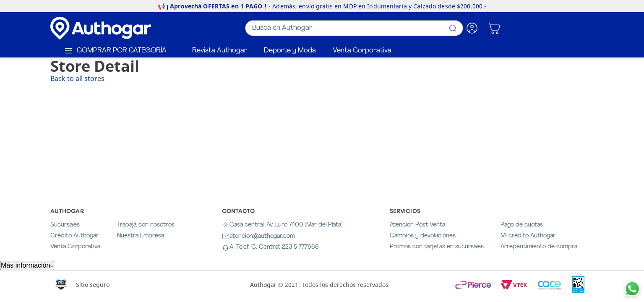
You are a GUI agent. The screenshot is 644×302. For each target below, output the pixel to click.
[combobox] (354, 28)
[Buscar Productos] (453, 28)
